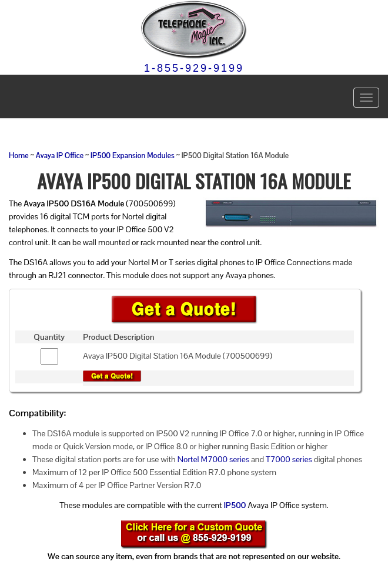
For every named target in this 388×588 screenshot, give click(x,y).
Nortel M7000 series (213, 459)
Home (19, 156)
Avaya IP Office (60, 156)
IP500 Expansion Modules (133, 156)
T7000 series (289, 459)
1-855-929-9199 (194, 68)
